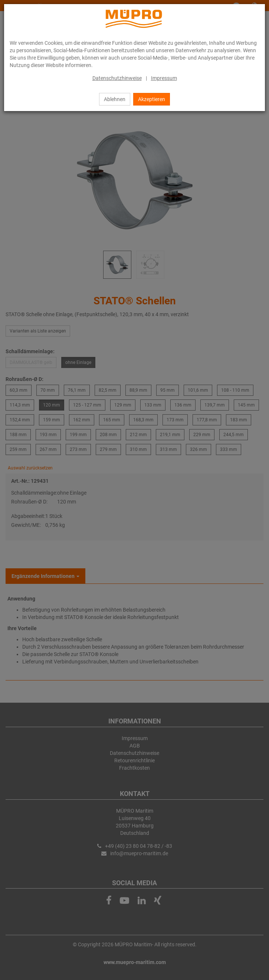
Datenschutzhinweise (117, 78)
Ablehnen (115, 99)
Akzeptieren (152, 99)
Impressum (164, 78)
